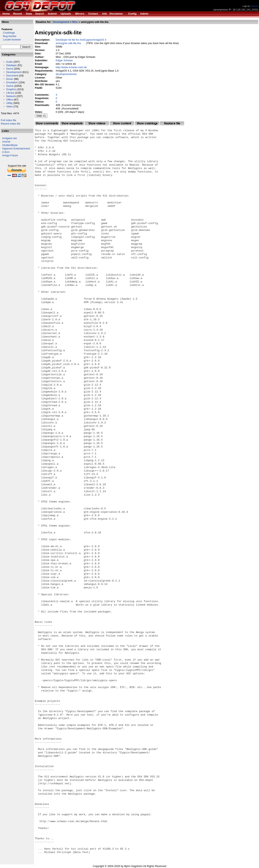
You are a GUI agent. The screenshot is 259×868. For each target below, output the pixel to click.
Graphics (11, 89)
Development (14, 72)
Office (10, 100)
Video (9, 106)
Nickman (254, 6)
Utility (9, 103)
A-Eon (6, 152)
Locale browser (11, 40)
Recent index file (11, 124)
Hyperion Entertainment (16, 149)
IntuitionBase (10, 145)
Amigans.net (10, 138)
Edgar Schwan (64, 60)
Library (10, 93)
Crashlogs (8, 33)
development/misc (66, 74)
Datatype (11, 65)
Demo (10, 69)
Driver (10, 79)
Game (10, 86)
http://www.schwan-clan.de (71, 67)
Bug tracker (9, 36)
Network (11, 96)
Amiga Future (10, 155)
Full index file (8, 120)
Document (12, 76)
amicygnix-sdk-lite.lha (68, 43)
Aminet (6, 142)
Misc (75, 22)
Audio (9, 62)
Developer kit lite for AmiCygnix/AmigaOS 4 (81, 40)
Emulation (12, 82)
